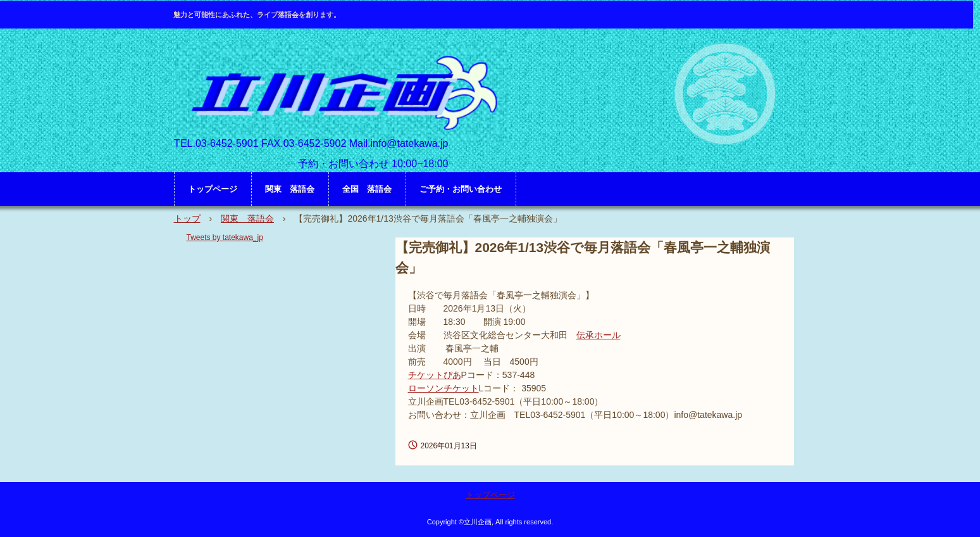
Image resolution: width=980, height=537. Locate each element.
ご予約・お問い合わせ (461, 189)
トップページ (213, 189)
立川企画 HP (341, 92)
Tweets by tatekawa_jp (225, 237)
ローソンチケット (443, 388)
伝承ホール (599, 335)
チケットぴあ (435, 375)
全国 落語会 (367, 189)
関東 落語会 (290, 189)
